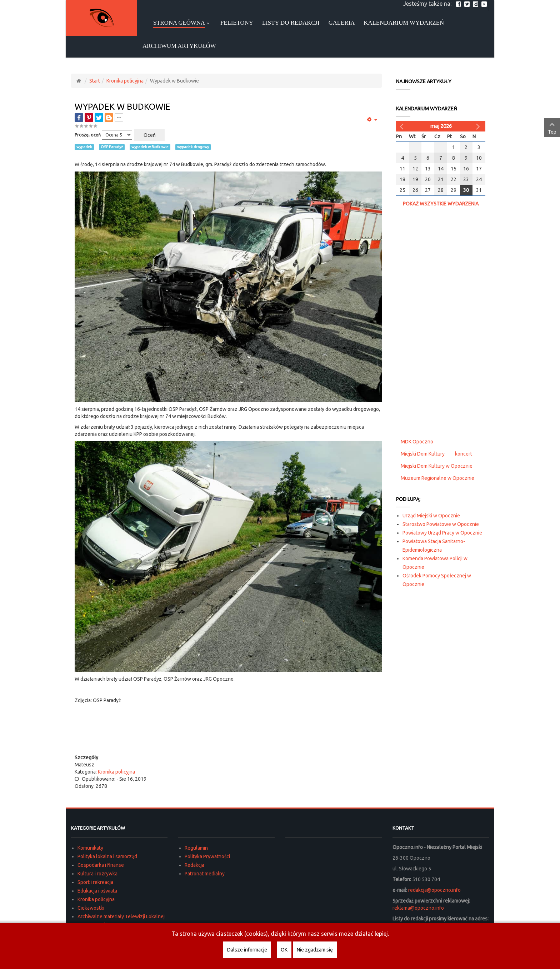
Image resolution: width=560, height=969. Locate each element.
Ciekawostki (91, 908)
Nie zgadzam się (315, 950)
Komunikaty (90, 848)
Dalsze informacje (247, 950)
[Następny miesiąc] (479, 126)
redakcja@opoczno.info (434, 890)
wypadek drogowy (193, 147)
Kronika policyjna (125, 81)
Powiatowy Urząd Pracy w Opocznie (442, 533)
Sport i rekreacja (95, 882)
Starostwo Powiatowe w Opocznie (441, 524)
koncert (464, 454)
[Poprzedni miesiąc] (402, 126)
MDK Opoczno (417, 442)
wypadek (84, 147)
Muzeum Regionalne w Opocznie (437, 478)
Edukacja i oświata (97, 891)
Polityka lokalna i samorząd (107, 856)
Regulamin (196, 848)
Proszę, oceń (88, 135)
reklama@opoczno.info (418, 908)
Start (95, 81)
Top (552, 127)
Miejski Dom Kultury (423, 454)
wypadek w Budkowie (150, 147)
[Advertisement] (228, 740)
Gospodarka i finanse (101, 865)
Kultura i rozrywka (97, 874)
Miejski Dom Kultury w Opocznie (437, 466)
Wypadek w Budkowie (122, 107)
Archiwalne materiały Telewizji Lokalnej (121, 916)
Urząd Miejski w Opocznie (431, 516)
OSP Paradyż (112, 147)
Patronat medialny (205, 874)
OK (284, 950)
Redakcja (194, 865)
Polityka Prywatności (207, 856)
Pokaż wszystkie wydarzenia (441, 204)
